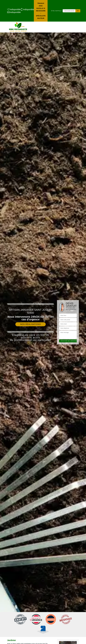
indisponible (13, 9)
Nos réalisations (31, 324)
